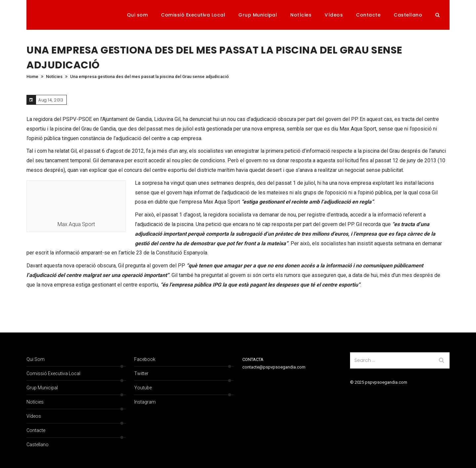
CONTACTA (253, 359)
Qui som (138, 15)
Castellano (408, 15)
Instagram (145, 402)
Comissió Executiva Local (193, 15)
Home (32, 77)
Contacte (368, 15)
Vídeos (334, 15)
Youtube (143, 388)
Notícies (301, 15)
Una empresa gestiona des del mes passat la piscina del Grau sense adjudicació (149, 77)
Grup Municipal (258, 15)
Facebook (145, 359)
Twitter (141, 373)
